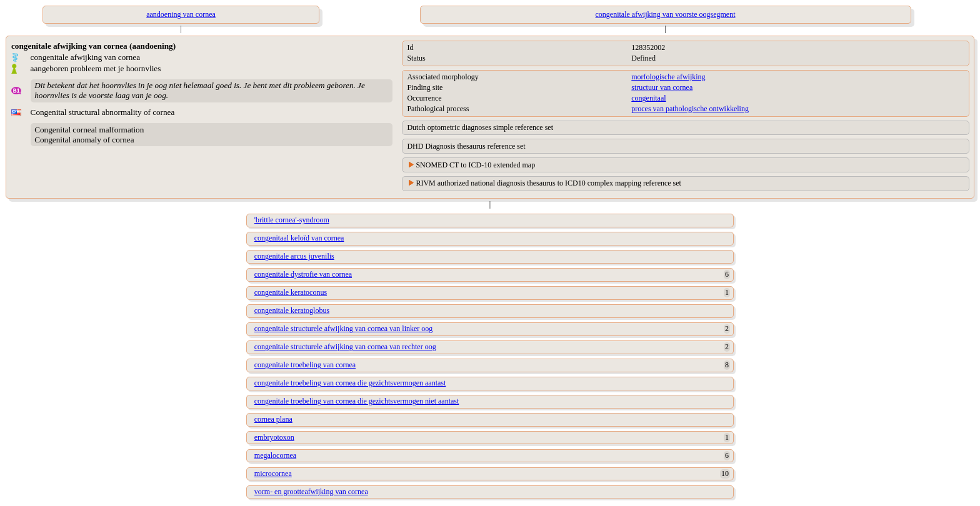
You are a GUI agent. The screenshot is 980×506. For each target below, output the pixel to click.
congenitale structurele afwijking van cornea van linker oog (344, 329)
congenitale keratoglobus (292, 310)
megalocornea (275, 455)
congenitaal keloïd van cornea (299, 238)
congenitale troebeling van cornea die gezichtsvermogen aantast (350, 383)
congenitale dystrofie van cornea (303, 274)
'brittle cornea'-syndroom (292, 220)
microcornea (273, 474)
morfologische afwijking (668, 77)
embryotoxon (274, 437)
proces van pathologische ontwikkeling (690, 109)
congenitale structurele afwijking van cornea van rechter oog (345, 347)
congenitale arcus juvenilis (294, 256)
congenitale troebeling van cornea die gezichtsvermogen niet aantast (357, 401)
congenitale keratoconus (291, 292)
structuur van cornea (662, 87)
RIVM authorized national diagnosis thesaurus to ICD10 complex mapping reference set (548, 183)
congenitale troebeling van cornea (305, 365)
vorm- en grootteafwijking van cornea (311, 492)
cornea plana (273, 419)
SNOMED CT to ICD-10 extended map (475, 165)
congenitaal (648, 98)
